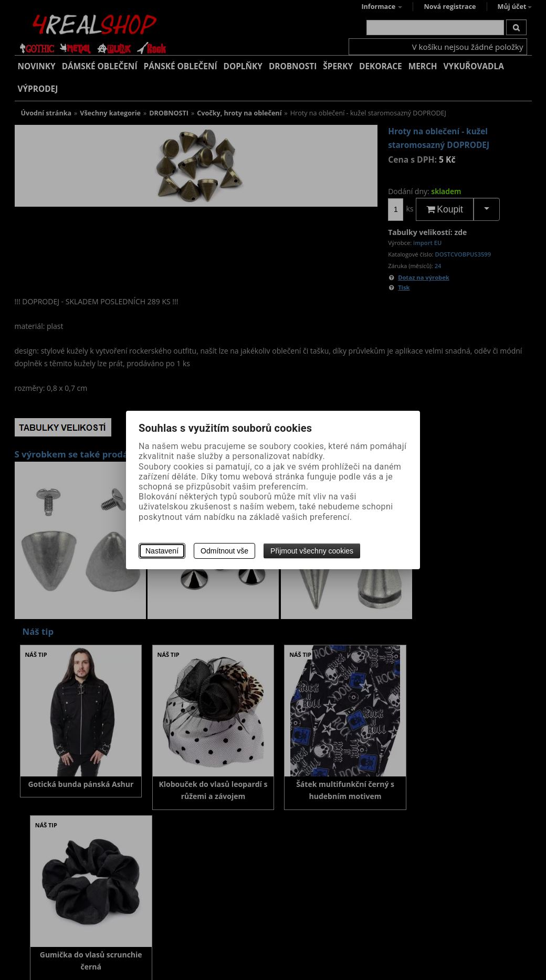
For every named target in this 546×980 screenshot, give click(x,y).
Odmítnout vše (224, 551)
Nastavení (162, 551)
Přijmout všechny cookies (312, 551)
